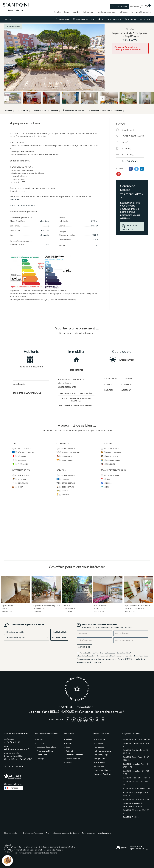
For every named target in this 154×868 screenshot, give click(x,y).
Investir (69, 763)
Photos (9, 111)
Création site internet (137, 848)
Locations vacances (106, 12)
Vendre (76, 12)
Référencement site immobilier (140, 850)
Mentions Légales (11, 833)
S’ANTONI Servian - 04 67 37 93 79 (136, 783)
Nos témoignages (101, 755)
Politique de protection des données (66, 833)
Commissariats (68, 487)
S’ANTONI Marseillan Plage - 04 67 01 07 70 (136, 766)
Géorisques (15, 199)
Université (111, 464)
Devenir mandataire (102, 770)
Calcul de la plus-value (110, 19)
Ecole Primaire (113, 456)
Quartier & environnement (46, 111)
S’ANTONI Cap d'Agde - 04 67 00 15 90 (135, 752)
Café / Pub (22, 479)
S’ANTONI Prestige (131, 817)
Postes (65, 491)
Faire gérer (88, 12)
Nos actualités (100, 763)
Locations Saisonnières (47, 747)
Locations (41, 743)
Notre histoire (99, 739)
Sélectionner (63, 19)
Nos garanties (100, 759)
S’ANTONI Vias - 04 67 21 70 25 (136, 799)
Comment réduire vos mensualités (106, 111)
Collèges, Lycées (113, 460)
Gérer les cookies (88, 833)
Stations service (69, 483)
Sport (20, 487)
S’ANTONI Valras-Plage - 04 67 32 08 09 (136, 794)
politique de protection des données (106, 653)
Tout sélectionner (23, 449)
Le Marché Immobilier (141, 12)
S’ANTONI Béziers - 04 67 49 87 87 (136, 812)
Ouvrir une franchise (102, 774)
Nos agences (99, 747)
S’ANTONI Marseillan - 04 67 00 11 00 (136, 773)
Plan (48, 833)
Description (22, 111)
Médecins (22, 456)
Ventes (40, 739)
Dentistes (22, 460)
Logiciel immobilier (136, 846)
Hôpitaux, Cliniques (26, 452)
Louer (67, 12)
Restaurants (23, 483)
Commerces (42, 755)
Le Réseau (123, 12)
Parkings (66, 479)
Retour (7, 19)
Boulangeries (68, 460)
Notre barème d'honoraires (23, 206)
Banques (66, 495)
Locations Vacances (74, 755)
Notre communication (103, 751)
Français (14, 788)
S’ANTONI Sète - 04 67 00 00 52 (136, 789)
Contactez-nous (119, 6)
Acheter (57, 12)
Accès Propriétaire (104, 833)
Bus (108, 487)
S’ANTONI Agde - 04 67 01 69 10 (136, 739)
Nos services (99, 743)
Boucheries (67, 456)
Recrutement (99, 767)
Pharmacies (23, 464)
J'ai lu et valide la (86, 653)
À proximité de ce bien (74, 111)
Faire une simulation (129, 227)
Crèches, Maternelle (115, 452)
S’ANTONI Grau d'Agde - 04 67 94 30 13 (136, 759)
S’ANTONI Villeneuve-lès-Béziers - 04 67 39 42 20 (133, 805)
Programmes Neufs (45, 751)
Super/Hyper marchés (71, 452)
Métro (109, 483)
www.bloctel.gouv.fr (109, 659)
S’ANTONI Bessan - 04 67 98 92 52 (136, 745)
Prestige (40, 759)
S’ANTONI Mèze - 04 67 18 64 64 (136, 778)
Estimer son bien (73, 759)
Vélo (108, 479)
